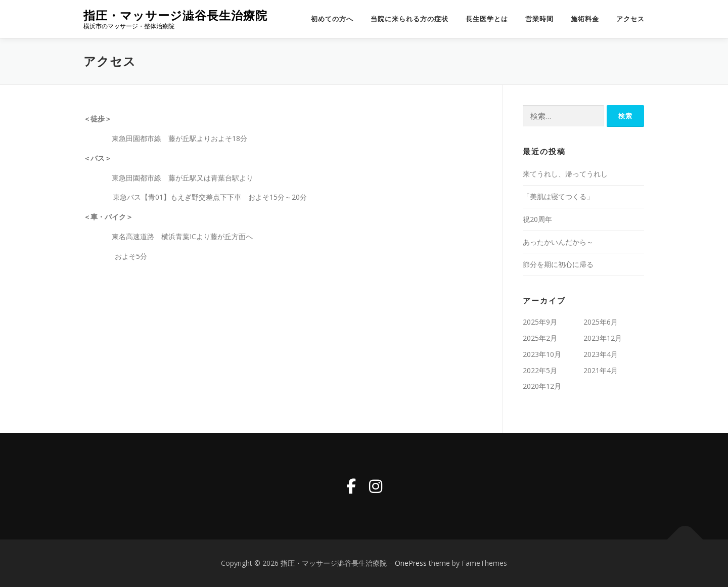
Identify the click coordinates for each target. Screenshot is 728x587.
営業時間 (539, 19)
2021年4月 (601, 370)
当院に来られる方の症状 (409, 19)
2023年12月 (603, 338)
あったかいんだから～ (558, 242)
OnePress (411, 563)
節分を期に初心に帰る (558, 264)
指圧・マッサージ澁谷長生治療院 (175, 15)
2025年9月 (540, 322)
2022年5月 (540, 370)
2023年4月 (601, 354)
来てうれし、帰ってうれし (565, 174)
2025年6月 (601, 322)
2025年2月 (540, 338)
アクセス (630, 19)
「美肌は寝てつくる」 (558, 196)
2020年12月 (542, 386)
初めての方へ (332, 19)
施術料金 (585, 19)
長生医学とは (487, 19)
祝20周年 (537, 219)
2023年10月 (542, 354)
